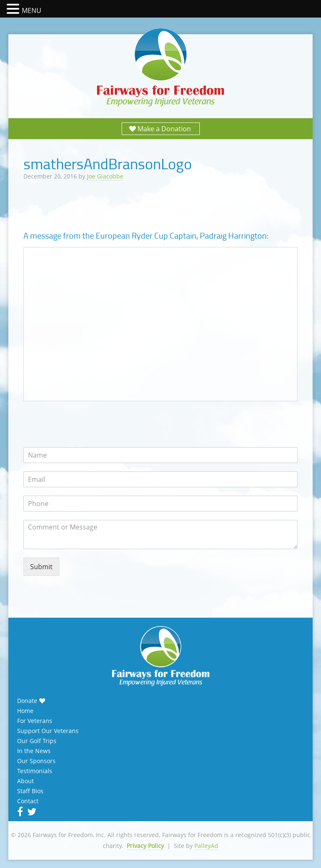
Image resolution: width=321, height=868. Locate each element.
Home (25, 711)
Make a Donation (164, 129)
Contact (28, 801)
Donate (27, 701)
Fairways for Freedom (160, 68)
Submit (41, 567)
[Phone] (160, 504)
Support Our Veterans (48, 731)
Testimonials (35, 771)
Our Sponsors (36, 761)
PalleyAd (206, 846)
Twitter (31, 812)
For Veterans (35, 721)
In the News (34, 751)
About (25, 781)
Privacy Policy (145, 846)
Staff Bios (30, 791)
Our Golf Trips (37, 741)
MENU (32, 10)
